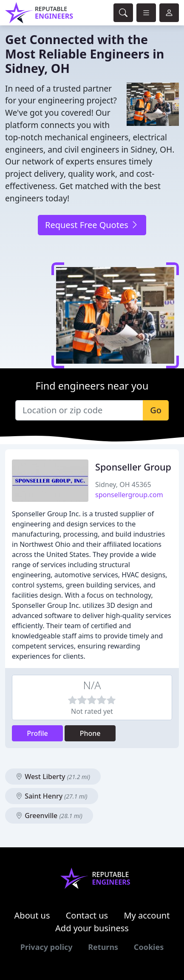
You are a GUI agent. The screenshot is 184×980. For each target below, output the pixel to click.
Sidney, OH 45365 (123, 484)
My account (147, 915)
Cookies (149, 947)
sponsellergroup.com (129, 495)
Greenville (49, 816)
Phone (90, 733)
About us (32, 915)
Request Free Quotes (92, 225)
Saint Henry (52, 796)
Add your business (92, 928)
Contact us (87, 915)
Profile (37, 733)
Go (156, 410)
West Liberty (53, 777)
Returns (103, 947)
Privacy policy (47, 947)
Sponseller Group (133, 467)
